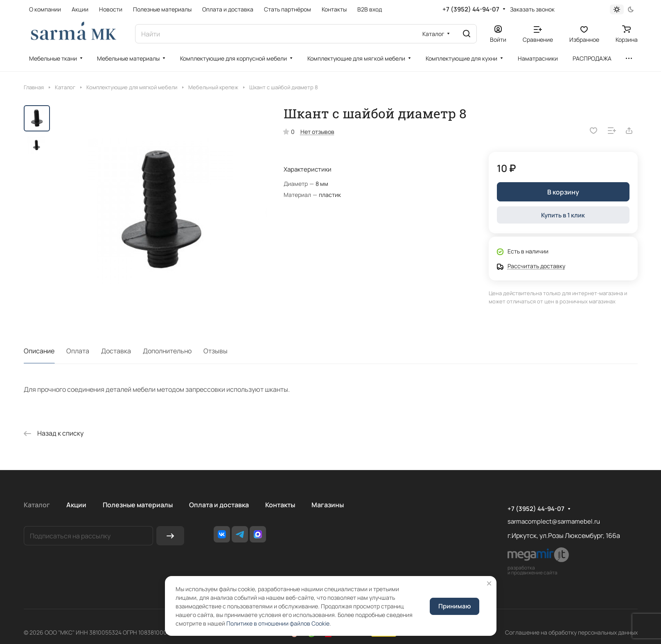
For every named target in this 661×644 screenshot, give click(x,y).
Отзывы (215, 351)
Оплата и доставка (219, 505)
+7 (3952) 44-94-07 (471, 9)
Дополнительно (167, 351)
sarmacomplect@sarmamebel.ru (554, 521)
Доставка (116, 351)
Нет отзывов (317, 132)
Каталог (37, 505)
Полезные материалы (138, 505)
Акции (76, 505)
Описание (39, 351)
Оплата (78, 351)
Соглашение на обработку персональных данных (571, 632)
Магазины (328, 505)
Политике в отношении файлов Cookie (278, 623)
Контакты (280, 505)
